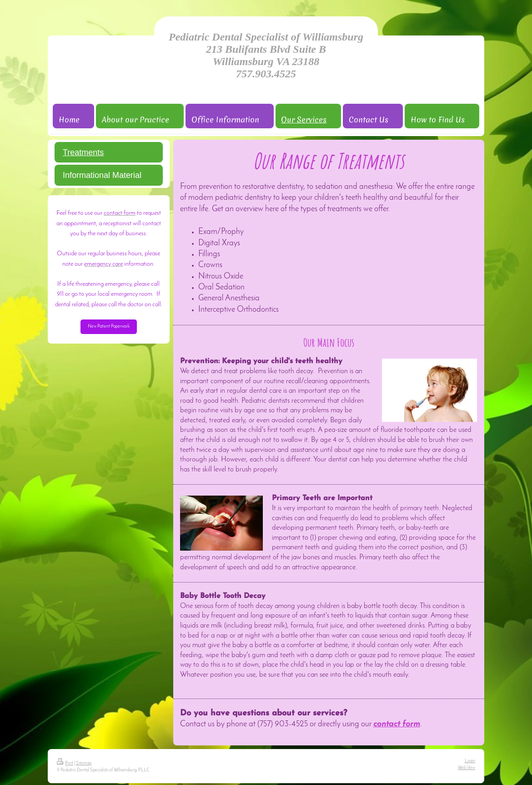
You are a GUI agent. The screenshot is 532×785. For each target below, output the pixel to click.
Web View (467, 768)
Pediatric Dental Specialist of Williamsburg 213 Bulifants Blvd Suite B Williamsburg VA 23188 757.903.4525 (266, 55)
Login (470, 761)
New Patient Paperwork (109, 327)
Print (65, 763)
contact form (397, 724)
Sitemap (84, 763)
